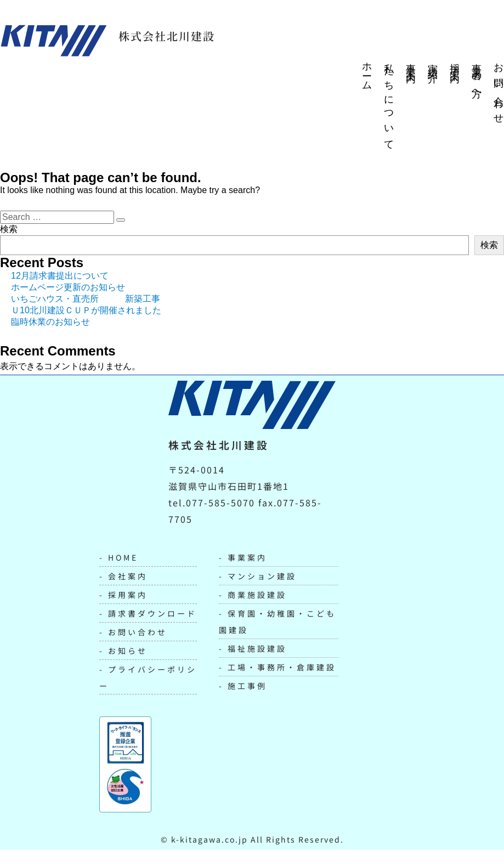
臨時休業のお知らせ (50, 322)
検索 (9, 229)
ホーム (367, 72)
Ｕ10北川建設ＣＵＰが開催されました (86, 310)
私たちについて (389, 102)
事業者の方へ (477, 77)
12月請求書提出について (60, 276)
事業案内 (411, 63)
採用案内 (455, 63)
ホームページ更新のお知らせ (68, 287)
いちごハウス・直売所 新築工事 (86, 299)
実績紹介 (433, 63)
